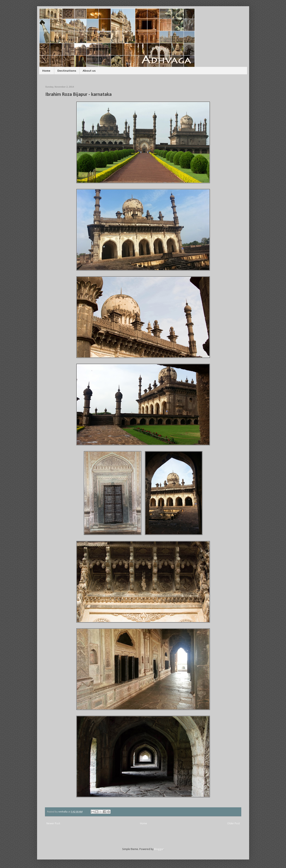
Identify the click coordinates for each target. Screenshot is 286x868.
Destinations (67, 71)
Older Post (234, 824)
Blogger (159, 849)
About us (89, 71)
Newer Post (53, 824)
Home (46, 71)
